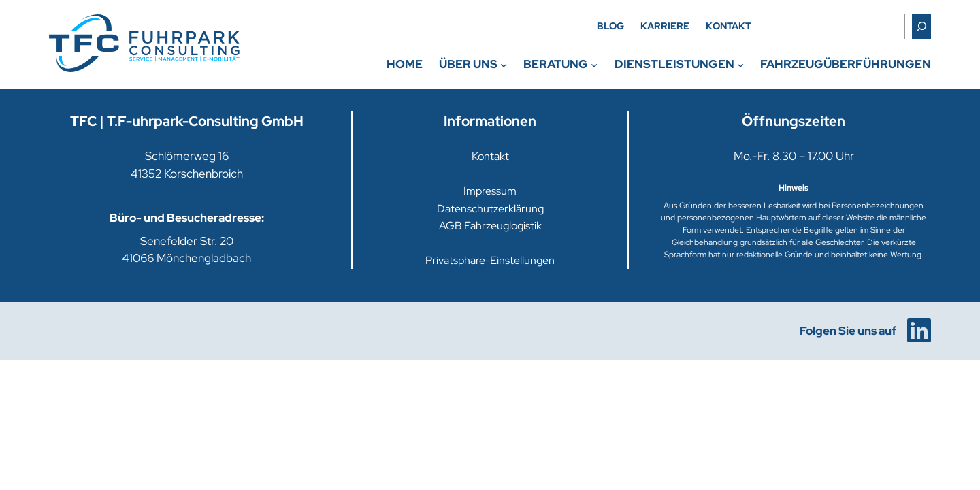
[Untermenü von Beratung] (594, 64)
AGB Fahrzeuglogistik (490, 226)
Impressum (490, 191)
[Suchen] (921, 27)
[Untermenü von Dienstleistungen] (740, 64)
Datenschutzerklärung (490, 209)
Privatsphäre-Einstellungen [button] (490, 260)
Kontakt (490, 156)
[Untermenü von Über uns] (504, 64)
